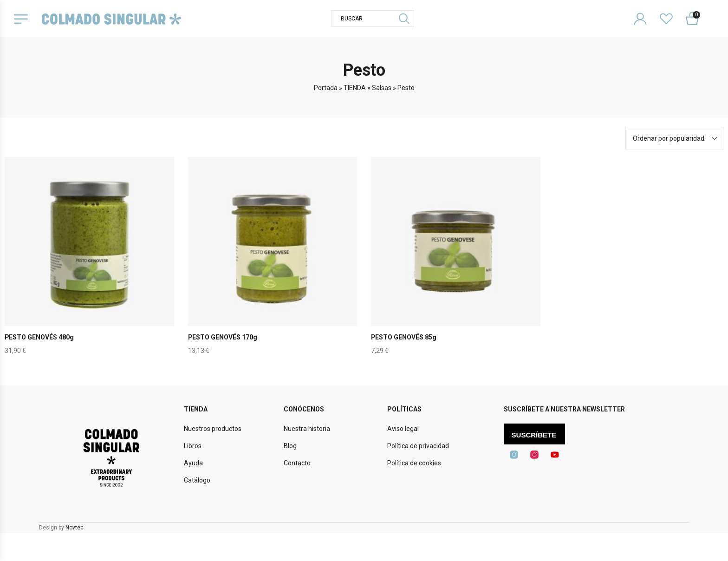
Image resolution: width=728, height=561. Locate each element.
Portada (326, 88)
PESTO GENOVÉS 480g (39, 337)
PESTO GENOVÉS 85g (404, 337)
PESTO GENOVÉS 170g (223, 337)
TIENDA (355, 88)
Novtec (75, 528)
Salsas (382, 88)
